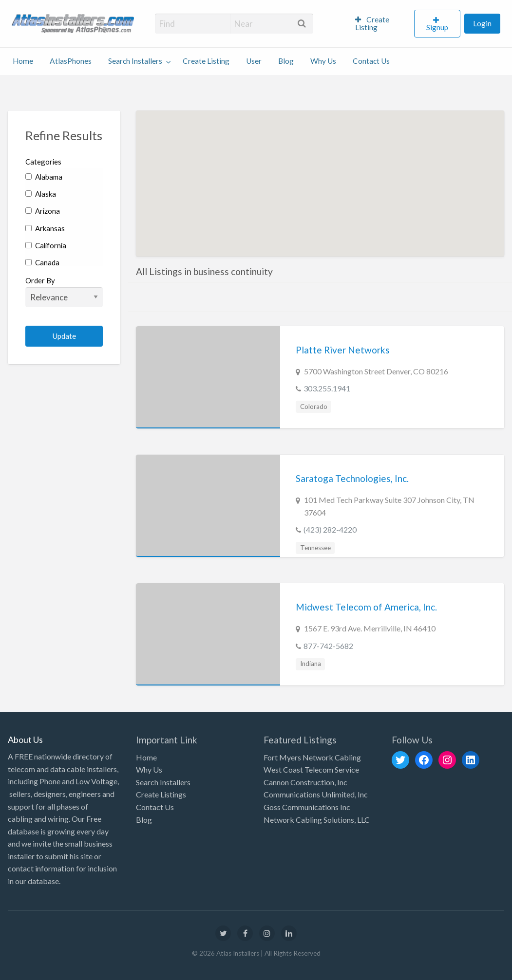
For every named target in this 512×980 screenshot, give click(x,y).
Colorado (314, 407)
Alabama (44, 177)
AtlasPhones (71, 61)
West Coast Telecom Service (311, 769)
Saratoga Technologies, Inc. (352, 478)
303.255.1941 (327, 388)
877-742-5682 (328, 646)
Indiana (311, 664)
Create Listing (372, 23)
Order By (64, 292)
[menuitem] (381, 24)
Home (23, 61)
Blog (286, 61)
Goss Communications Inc (307, 807)
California (46, 245)
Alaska (41, 194)
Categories (43, 162)
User (254, 61)
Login (482, 23)
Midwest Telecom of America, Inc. (366, 607)
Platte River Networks (343, 350)
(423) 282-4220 (330, 529)
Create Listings (161, 794)
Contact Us (371, 61)
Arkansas (45, 228)
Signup (437, 27)
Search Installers (135, 61)
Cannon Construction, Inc (305, 782)
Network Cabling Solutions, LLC (317, 820)
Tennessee (315, 548)
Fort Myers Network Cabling (312, 757)
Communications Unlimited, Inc (316, 794)
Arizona (43, 211)
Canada (42, 262)
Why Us (323, 61)
